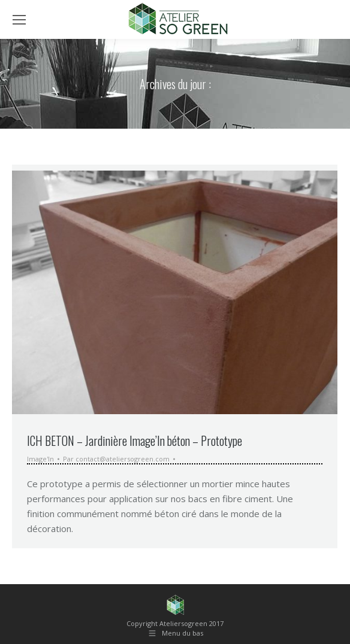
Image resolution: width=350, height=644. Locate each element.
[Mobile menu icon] (19, 20)
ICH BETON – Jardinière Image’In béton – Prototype (135, 441)
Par (116, 459)
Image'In (40, 459)
